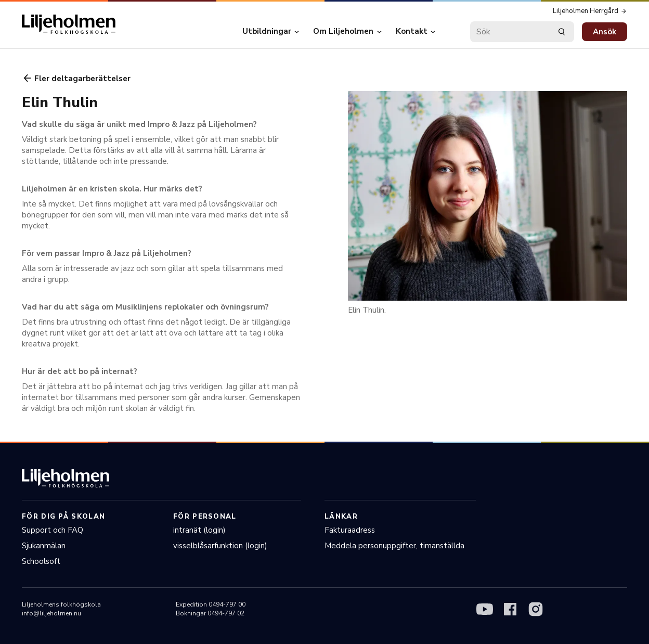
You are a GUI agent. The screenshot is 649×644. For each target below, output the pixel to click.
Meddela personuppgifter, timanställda (394, 546)
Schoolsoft (41, 561)
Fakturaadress (350, 530)
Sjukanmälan (44, 546)
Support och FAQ (53, 530)
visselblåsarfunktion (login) (220, 546)
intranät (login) (199, 530)
